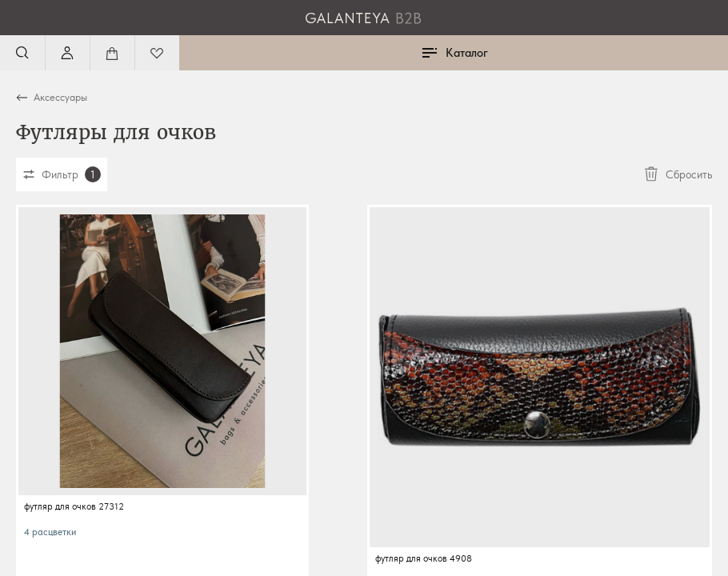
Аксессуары (60, 97)
